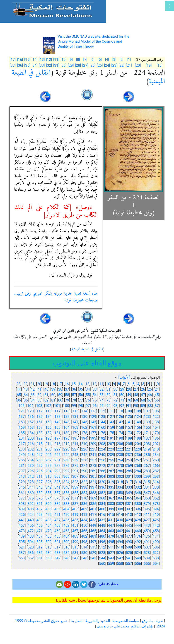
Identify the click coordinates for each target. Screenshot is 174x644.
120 (31, 411)
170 (156, 433)
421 (57, 515)
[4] (107, 60)
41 (39, 389)
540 (138, 558)
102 (48, 406)
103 (39, 406)
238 (120, 455)
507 (147, 547)
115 (75, 411)
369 (93, 498)
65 (19, 395)
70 (129, 400)
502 (49, 542)
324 (66, 482)
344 (31, 487)
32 (101, 389)
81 (53, 400)
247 (40, 455)
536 (31, 553)
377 (22, 498)
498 (84, 542)
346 (156, 493)
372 (66, 498)
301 (129, 476)
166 (49, 427)
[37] (13, 65)
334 (120, 487)
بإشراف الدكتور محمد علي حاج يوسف (125, 626)
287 (111, 471)
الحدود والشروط (98, 621)
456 (31, 525)
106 (156, 411)
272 (102, 466)
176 (102, 433)
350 (120, 493)
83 (39, 400)
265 (22, 460)
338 (84, 487)
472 (31, 531)
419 (75, 515)
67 (150, 400)
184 (31, 433)
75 (95, 400)
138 (156, 422)
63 (33, 395)
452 (66, 525)
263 (40, 460)
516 (66, 547)
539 (147, 558)
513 (93, 547)
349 (129, 493)
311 (40, 476)
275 (75, 466)
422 (49, 515)
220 (138, 449)
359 (40, 493)
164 (66, 427)
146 (84, 422)
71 (122, 400)
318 (120, 482)
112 (102, 411)
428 (138, 520)
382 (120, 504)
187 (147, 438)
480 (102, 536)
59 (60, 395)
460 (138, 531)
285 (129, 471)
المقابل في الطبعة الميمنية (87, 349)
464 (102, 531)
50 (122, 395)
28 (129, 389)
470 (49, 531)
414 (120, 515)
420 (66, 515)
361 (22, 493)
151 (40, 422)
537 (22, 553)
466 (84, 531)
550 (49, 558)
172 (138, 433)
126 (120, 417)
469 (57, 531)
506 (156, 547)
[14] (34, 60)
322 (84, 482)
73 (109, 400)
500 (66, 542)
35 (81, 389)
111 (111, 411)
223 (111, 449)
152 (31, 422)
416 (102, 515)
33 (95, 389)
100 (66, 406)
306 (84, 476)
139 (147, 422)
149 (57, 422)
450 (84, 525)
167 (40, 427)
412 (138, 515)
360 (31, 493)
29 (122, 389)
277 (57, 466)
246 (49, 455)
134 (49, 417)
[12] (49, 60)
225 (93, 449)
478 (120, 536)
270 (120, 466)
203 (147, 444)
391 (40, 504)
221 (129, 449)
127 (111, 417)
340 (66, 487)
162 (84, 427)
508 (138, 547)
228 (66, 449)
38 (60, 389)
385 (93, 504)
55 (88, 395)
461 (129, 531)
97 (88, 406)
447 (111, 525)
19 (46, 384)
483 (75, 536)
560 (102, 564)
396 (138, 509)
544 (102, 558)
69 (136, 400)
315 (147, 482)
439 (40, 520)
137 (22, 417)
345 (22, 487)
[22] (121, 65)
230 (49, 449)
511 (111, 547)
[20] (138, 65)
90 (136, 406)
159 (111, 427)
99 (74, 406)
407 (40, 509)
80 (60, 400)
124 (138, 417)
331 (147, 487)
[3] (114, 60)
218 (156, 449)
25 (150, 389)
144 (102, 422)
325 (57, 482)
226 (84, 449)
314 (156, 482)
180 (66, 433)
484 (66, 536)
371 (75, 498)
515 (75, 547)
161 (93, 427)
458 (156, 531)
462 (120, 531)
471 (40, 531)
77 (81, 400)
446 (120, 525)
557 (129, 564)
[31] (56, 65)
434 (84, 520)
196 (66, 438)
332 (138, 487)
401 (93, 509)
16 (67, 384)
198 (49, 438)
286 (120, 471)
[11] (56, 60)
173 (129, 433)
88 (150, 406)
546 (84, 558)
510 (120, 547)
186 (156, 438)
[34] (34, 65)
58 (67, 395)
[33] (42, 65)
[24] (107, 65)
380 (138, 504)
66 (157, 400)
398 (120, 509)
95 (101, 406)
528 (102, 553)
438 (49, 520)
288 (102, 471)
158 (120, 427)
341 (57, 487)
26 (143, 389)
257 (93, 460)
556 (138, 564)
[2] (122, 60)
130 (84, 417)
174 (120, 433)
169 (22, 427)
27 (136, 389)
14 (80, 384)
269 (129, 466)
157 (129, 427)
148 (66, 422)
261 (57, 460)
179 (75, 433)
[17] (13, 60)
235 (147, 455)
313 (22, 476)
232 (31, 449)
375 (40, 498)
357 (57, 493)
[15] (27, 60)
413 (129, 515)
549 (57, 558)
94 (109, 406)
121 (22, 411)
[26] (92, 65)
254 (120, 460)
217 (22, 444)
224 (102, 449)
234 (156, 455)
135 (40, 417)
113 (93, 411)
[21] (129, 65)
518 (49, 547)
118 (49, 411)
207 (111, 444)
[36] (20, 65)
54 (95, 395)
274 (84, 466)
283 (147, 471)
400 (102, 509)
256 (102, 460)
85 (26, 400)
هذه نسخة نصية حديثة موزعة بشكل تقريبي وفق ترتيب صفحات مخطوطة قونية (56, 297)
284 (138, 471)
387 (75, 504)
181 (57, 433)
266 (156, 466)
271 (111, 466)
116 (66, 411)
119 (40, 411)
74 (101, 400)
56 (81, 395)
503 (40, 542)
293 (57, 471)
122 (156, 417)
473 (22, 531)
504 (31, 542)
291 (75, 471)
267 (147, 466)
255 (111, 460)
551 (40, 558)
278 (49, 466)
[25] (100, 65)
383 (111, 504)
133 (57, 417)
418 (84, 515)
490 (156, 542)
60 (53, 395)
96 (95, 406)
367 (111, 498)
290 (84, 471)
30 (115, 389)
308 (66, 476)
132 (66, 417)
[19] (149, 65)
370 (84, 498)
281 (22, 466)
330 (156, 487)
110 (120, 411)
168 (31, 427)
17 (60, 384)
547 (75, 558)
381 (129, 504)
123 (147, 417)
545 (93, 558)
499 (75, 542)
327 (40, 482)
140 (138, 422)
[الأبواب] (124, 377)
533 (57, 553)
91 (129, 406)
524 (138, 553)
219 (147, 449)
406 (49, 509)
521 (22, 547)
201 (22, 438)
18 (53, 384)
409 (22, 509)
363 (147, 498)
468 (66, 531)
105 (21, 406)
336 (102, 487)
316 (138, 482)
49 (129, 395)
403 (75, 509)
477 (129, 536)
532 (66, 553)
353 (93, 493)
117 (57, 411)
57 (74, 395)
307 (75, 476)
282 (156, 471)
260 (66, 460)
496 (102, 542)
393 (22, 504)
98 (81, 406)
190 (120, 438)
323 (75, 482)
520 (31, 547)
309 (57, 476)
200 (31, 438)
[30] (63, 65)
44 (19, 389)
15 (74, 384)
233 (22, 449)
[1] (129, 60)
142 (120, 422)
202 (156, 444)
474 (156, 536)
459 (147, 531)
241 (93, 455)
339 (75, 487)
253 (129, 460)
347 (147, 493)
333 (129, 487)
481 (93, 536)
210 (84, 444)
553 (22, 558)
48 (136, 395)
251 (147, 460)
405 (57, 509)
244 (66, 455)
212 (66, 444)
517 (57, 547)
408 (31, 509)
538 (156, 558)
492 (138, 542)
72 (115, 400)
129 (93, 417)
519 (40, 547)
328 (31, 482)
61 (46, 395)
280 (31, 466)
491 (147, 542)
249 (22, 455)
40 (46, 389)
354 (84, 493)
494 (120, 542)
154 (156, 427)
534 (49, 553)
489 (22, 536)
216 (31, 444)
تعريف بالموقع (152, 621)
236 (138, 455)
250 (156, 460)
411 (147, 515)
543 (111, 558)
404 (66, 509)
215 (40, 444)
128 (102, 417)
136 (31, 417)
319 (111, 482)
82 (46, 400)
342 (49, 487)
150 (49, 422)
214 (49, 444)
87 (157, 406)
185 (22, 433)
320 (102, 482)
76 (88, 400)
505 (22, 542)
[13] (42, 60)
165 (57, 427)
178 (84, 433)
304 (102, 476)
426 (156, 520)
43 (26, 389)
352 (102, 493)
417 (93, 515)
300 (138, 476)
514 (84, 547)
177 (93, 433)
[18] (159, 65)
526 (120, 553)
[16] (20, 60)
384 (102, 504)
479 (111, 536)
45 (157, 395)
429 (129, 520)
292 (66, 471)
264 (31, 460)
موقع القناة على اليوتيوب (87, 363)
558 (120, 564)
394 (156, 509)
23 (19, 384)
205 (129, 444)
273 (93, 466)
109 (129, 411)
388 (66, 504)
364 (138, 498)
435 (75, 520)
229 (57, 449)
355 (75, 493)
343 (40, 487)
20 (39, 384)
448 (102, 525)
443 (147, 525)
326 (49, 482)
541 (129, 558)
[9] (71, 60)
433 (93, 520)
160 (102, 427)
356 (66, 493)
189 (129, 438)
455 (40, 525)
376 (31, 498)
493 (129, 542)
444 (138, 525)
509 (129, 547)
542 (120, 558)
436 (66, 520)
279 (40, 466)
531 (75, 553)
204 (138, 444)
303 (111, 476)
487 (40, 536)
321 (93, 482)
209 (93, 444)
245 (57, 455)
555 (147, 564)
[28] (78, 65)
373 (57, 498)
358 (49, 493)
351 (111, 493)
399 (111, 509)
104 (30, 406)
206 (120, 444)
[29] (71, 65)
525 (129, 553)
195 (75, 438)
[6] (93, 60)
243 (75, 455)
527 (111, 553)
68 (143, 400)
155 (147, 427)
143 (111, 422)
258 (84, 460)
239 (111, 455)
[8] (78, 60)
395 (147, 509)
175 (111, 433)
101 (57, 406)
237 (129, 455)
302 (120, 476)
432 (102, 520)
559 (111, 564)
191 (111, 438)
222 (120, 449)
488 (31, 536)
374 (49, 498)
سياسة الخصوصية (126, 621)
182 (49, 433)
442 (156, 525)
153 (22, 422)
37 (67, 389)
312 (31, 476)
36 (74, 389)
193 (93, 438)
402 (84, 509)
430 (120, 520)
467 (75, 531)
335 (111, 487)
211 (75, 444)
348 (138, 493)
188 (138, 438)
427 (147, 520)
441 (22, 520)
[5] (100, 60)
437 (57, 520)
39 (53, 389)
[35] (27, 65)
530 (84, 553)
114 (84, 411)
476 (138, 536)
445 (129, 525)
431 (111, 520)
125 (129, 417)
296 (31, 471)
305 (93, 476)
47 (143, 395)
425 (22, 515)
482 (84, 536)
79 (67, 400)
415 (111, 515)
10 (108, 384)
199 (40, 438)
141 (129, 422)
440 (31, 520)
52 (109, 395)
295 (40, 471)
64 (26, 395)
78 (74, 400)
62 (39, 395)
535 (40, 553)
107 (147, 411)
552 (31, 558)
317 (129, 482)
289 (93, 471)
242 (84, 455)
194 (84, 438)
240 (102, 455)
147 (75, 422)
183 (40, 433)
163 (75, 427)
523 (147, 553)
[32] (49, 65)
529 (93, 553)
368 (102, 498)
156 (138, 427)
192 (102, 438)
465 (93, 531)
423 (40, 515)
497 (93, 542)
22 (25, 384)
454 (49, 525)
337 (93, 487)
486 (49, 536)
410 (156, 515)
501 (57, 542)
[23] (114, 65)
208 (102, 444)
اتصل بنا (77, 621)
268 (138, 466)
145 (93, 422)
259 (75, 460)
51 (115, 395)
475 (147, 536)
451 (75, 525)
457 (22, 525)
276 (66, 466)
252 (138, 460)
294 (49, 471)
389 (57, 504)
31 (109, 389)
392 (31, 504)
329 (22, 482)
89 (143, 406)
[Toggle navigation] (170, 6)
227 (75, 449)
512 (102, 547)
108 (138, 411)
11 (101, 384)
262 (49, 460)
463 (111, 531)
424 (31, 515)
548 (66, 558)
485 (57, 536)
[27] (85, 65)
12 (94, 384)
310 (49, 476)
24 (157, 389)
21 (32, 384)
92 (122, 406)
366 (120, 498)
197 (57, 438)
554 (156, 564)
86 (19, 400)
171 (147, 433)
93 (115, 406)
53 (101, 395)
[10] (63, 60)
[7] (85, 60)
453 (57, 525)
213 (57, 444)
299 (147, 476)
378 (156, 504)
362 (156, 498)
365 (129, 498)
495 (111, 542)
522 (156, 553)
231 (40, 449)
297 (22, 471)
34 (88, 389)
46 (150, 395)
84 (33, 400)
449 (93, 525)
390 (49, 504)
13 (87, 384)
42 (33, 389)
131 (75, 417)
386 (84, 504)
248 (31, 455)
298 (156, 476)
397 (129, 509)
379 (147, 504)
